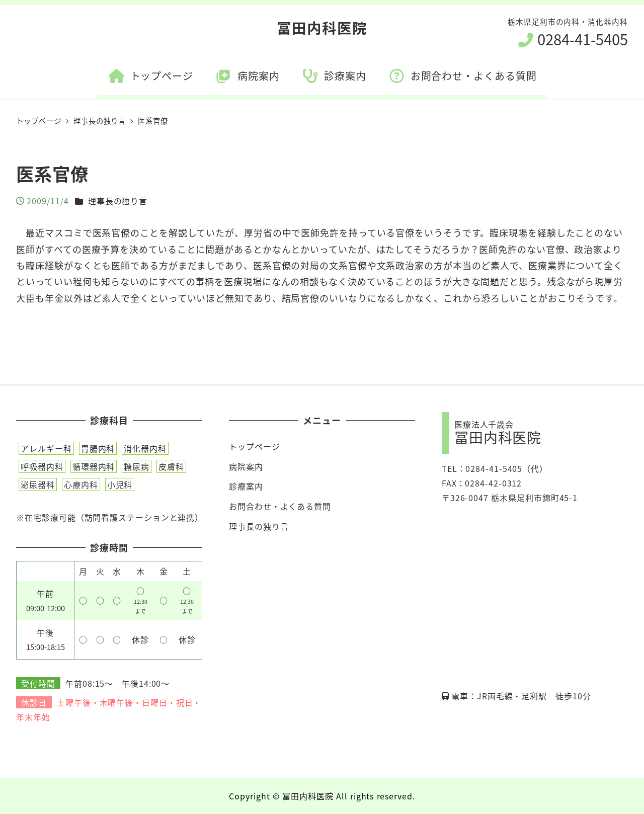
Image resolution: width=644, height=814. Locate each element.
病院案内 (246, 466)
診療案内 (246, 486)
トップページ (254, 446)
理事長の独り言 (118, 201)
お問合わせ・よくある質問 (280, 506)
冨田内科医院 (322, 27)
